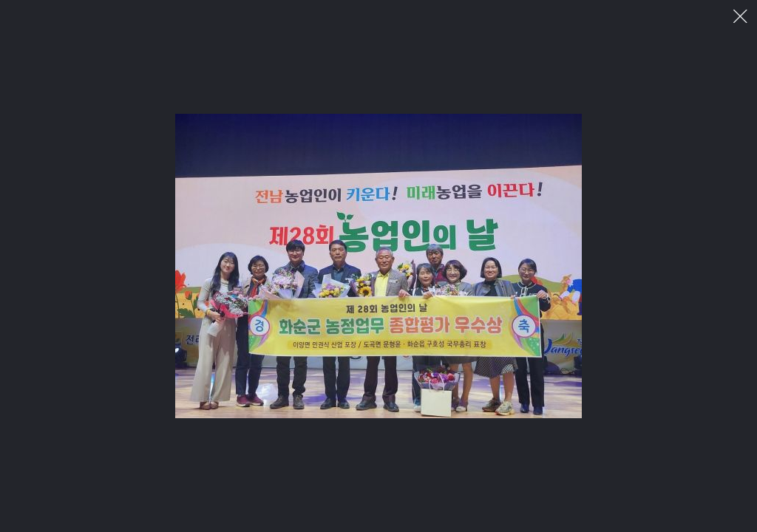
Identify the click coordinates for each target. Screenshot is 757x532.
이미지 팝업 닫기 (740, 17)
